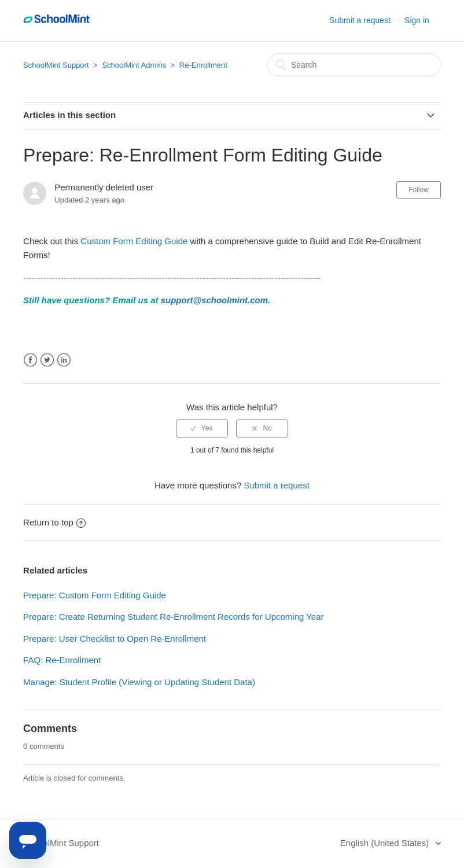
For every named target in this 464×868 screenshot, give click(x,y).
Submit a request (360, 20)
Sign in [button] (417, 20)
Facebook (30, 360)
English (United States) (386, 843)
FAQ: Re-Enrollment (62, 660)
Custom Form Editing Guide (134, 241)
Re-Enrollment (203, 65)
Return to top (54, 522)
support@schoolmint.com (214, 300)
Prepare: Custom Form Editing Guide (95, 595)
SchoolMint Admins (134, 65)
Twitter (47, 360)
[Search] (354, 65)
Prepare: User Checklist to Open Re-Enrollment (115, 639)
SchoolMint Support (56, 65)
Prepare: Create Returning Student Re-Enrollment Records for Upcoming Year (173, 617)
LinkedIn (64, 360)
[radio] (202, 428)
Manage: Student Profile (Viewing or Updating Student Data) (139, 682)
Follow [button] (419, 190)
